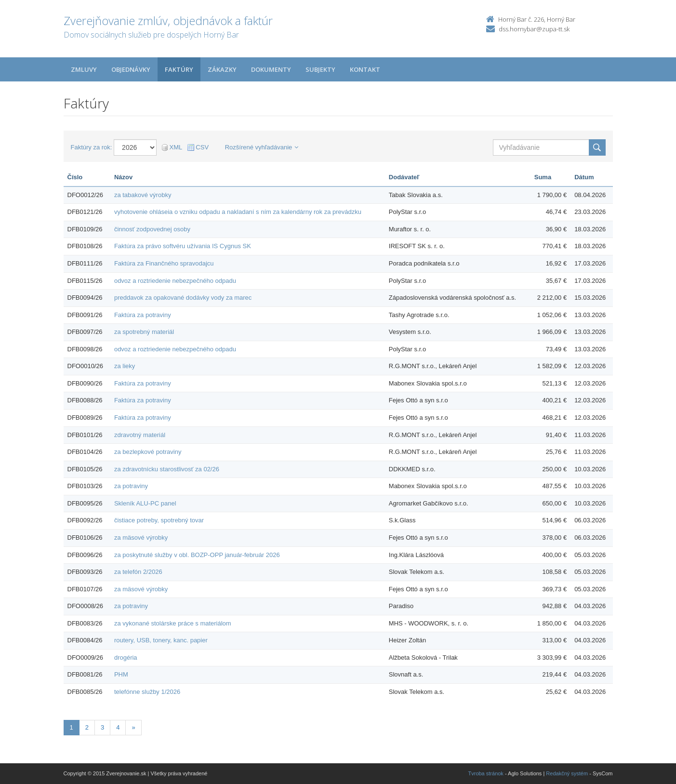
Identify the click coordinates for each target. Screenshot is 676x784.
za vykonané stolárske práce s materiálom (173, 623)
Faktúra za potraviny (143, 315)
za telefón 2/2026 (138, 572)
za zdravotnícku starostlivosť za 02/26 (167, 469)
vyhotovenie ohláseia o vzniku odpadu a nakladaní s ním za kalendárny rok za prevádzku (238, 212)
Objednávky (131, 69)
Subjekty (320, 69)
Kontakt (365, 69)
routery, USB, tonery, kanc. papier (161, 640)
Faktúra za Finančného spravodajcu (164, 263)
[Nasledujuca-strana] (133, 728)
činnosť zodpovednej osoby (152, 229)
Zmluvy (84, 69)
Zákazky (222, 69)
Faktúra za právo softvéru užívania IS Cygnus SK (183, 246)
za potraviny (131, 486)
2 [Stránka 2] (87, 727)
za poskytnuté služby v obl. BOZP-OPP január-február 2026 (197, 555)
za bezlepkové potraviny (148, 452)
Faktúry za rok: (92, 147)
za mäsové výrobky (141, 538)
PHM (121, 674)
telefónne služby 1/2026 (147, 692)
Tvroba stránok (486, 773)
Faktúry (179, 69)
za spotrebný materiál (144, 332)
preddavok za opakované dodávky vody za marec (183, 298)
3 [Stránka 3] (102, 727)
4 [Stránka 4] (118, 727)
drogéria (126, 658)
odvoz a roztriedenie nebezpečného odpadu (175, 281)
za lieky (125, 366)
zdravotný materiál (140, 435)
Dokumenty (271, 69)
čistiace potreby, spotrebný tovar (159, 520)
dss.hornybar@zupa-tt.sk (534, 29)
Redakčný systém (567, 773)
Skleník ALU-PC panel (145, 503)
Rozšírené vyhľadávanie (262, 147)
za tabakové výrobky (143, 195)
